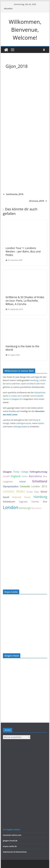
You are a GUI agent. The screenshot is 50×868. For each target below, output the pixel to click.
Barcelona (7, 384)
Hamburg (34, 380)
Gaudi (6, 497)
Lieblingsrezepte (20, 427)
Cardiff (6, 476)
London (42, 380)
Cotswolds (25, 486)
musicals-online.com (12, 835)
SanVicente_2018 (13, 194)
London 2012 (39, 486)
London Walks (14, 491)
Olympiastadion (11, 486)
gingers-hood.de (10, 841)
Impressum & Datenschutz (15, 852)
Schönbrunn (9, 502)
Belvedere (36, 508)
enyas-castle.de (10, 846)
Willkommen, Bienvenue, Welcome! (25, 30)
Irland (43, 384)
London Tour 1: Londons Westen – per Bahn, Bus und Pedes (23, 251)
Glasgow (7, 472)
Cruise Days (33, 492)
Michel (44, 492)
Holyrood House (21, 497)
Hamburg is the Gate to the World (22, 348)
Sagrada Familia (29, 502)
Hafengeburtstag (38, 472)
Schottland (31, 384)
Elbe (45, 502)
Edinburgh (25, 508)
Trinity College (21, 472)
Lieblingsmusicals (24, 423)
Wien (18, 384)
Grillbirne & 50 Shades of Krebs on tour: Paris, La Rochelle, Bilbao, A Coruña (25, 301)
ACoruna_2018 (38, 201)
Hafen (25, 476)
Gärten (41, 423)
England (15, 476)
